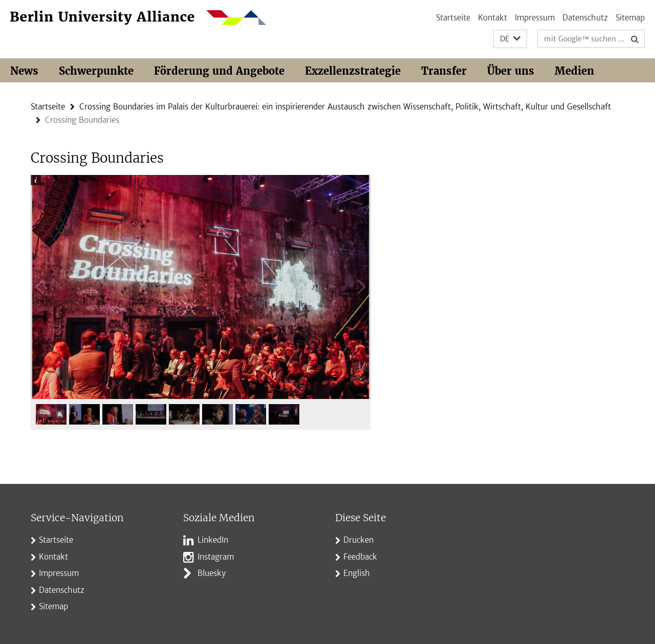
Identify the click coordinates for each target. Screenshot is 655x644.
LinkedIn (213, 540)
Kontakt (493, 18)
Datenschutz (585, 18)
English (357, 573)
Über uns (511, 71)
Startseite (453, 18)
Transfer (444, 71)
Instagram (216, 557)
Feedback (360, 557)
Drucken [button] (358, 540)
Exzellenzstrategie (353, 71)
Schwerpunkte (96, 71)
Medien (574, 71)
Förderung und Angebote (219, 71)
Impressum (535, 18)
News (24, 71)
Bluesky (212, 573)
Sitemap (630, 18)
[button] (510, 39)
